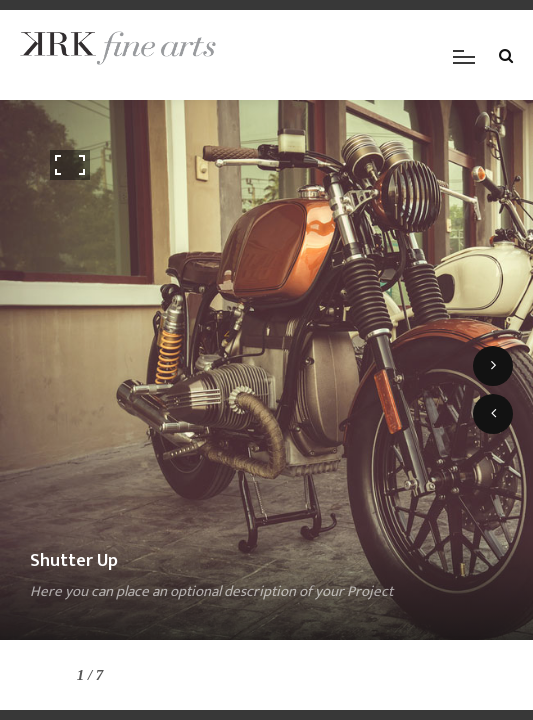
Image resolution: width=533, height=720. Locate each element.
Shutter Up (74, 561)
